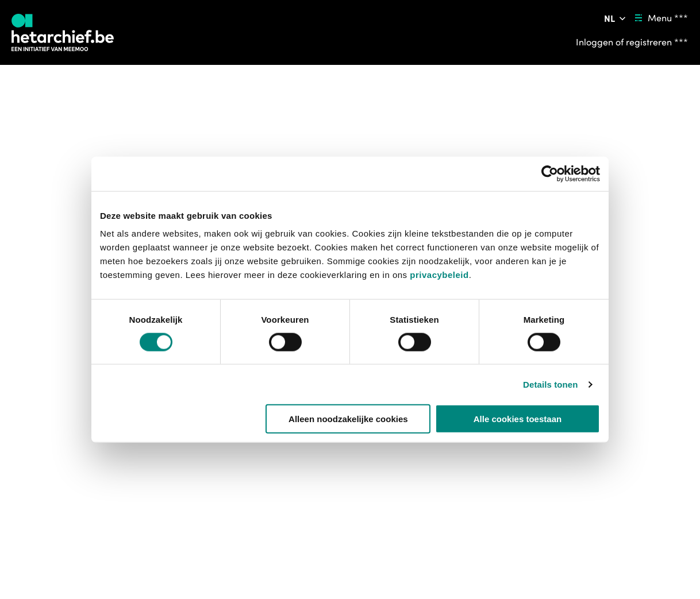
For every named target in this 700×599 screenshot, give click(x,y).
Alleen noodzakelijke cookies (348, 419)
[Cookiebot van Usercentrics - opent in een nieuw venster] (550, 173)
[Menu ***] (660, 18)
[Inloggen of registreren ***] (632, 42)
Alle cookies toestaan (518, 419)
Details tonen (550, 384)
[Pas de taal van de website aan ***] (616, 18)
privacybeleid (439, 275)
